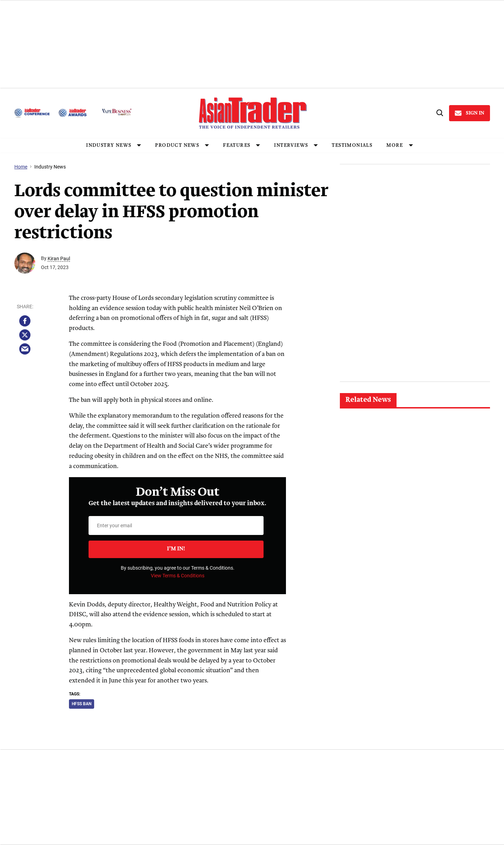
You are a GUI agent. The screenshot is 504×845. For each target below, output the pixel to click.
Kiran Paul (59, 259)
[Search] (439, 113)
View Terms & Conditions (178, 576)
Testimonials (352, 145)
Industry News (50, 167)
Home (21, 167)
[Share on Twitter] (25, 335)
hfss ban (82, 704)
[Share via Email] (25, 349)
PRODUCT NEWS (177, 145)
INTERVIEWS (291, 145)
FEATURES (237, 145)
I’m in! (176, 549)
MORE (395, 145)
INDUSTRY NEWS (109, 145)
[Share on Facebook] (25, 321)
